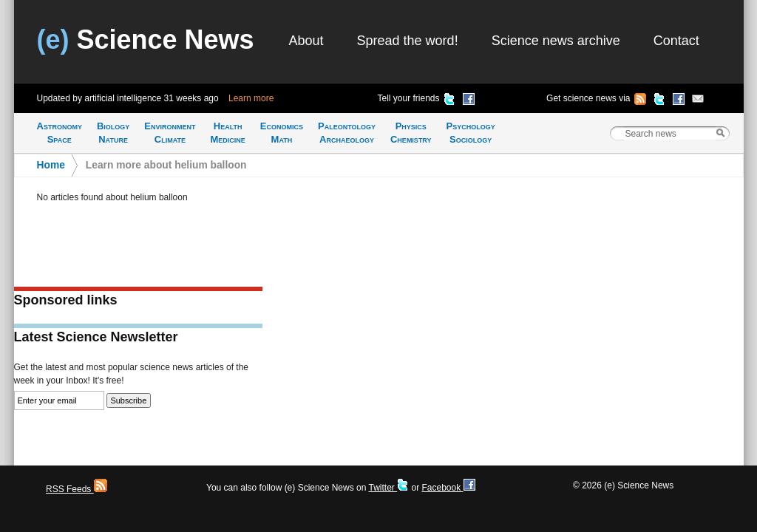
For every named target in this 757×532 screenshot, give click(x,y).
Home (51, 165)
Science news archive (556, 41)
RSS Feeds (77, 489)
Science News (146, 40)
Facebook (448, 488)
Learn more (251, 98)
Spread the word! (408, 41)
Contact (676, 41)
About (306, 41)
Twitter (388, 488)
